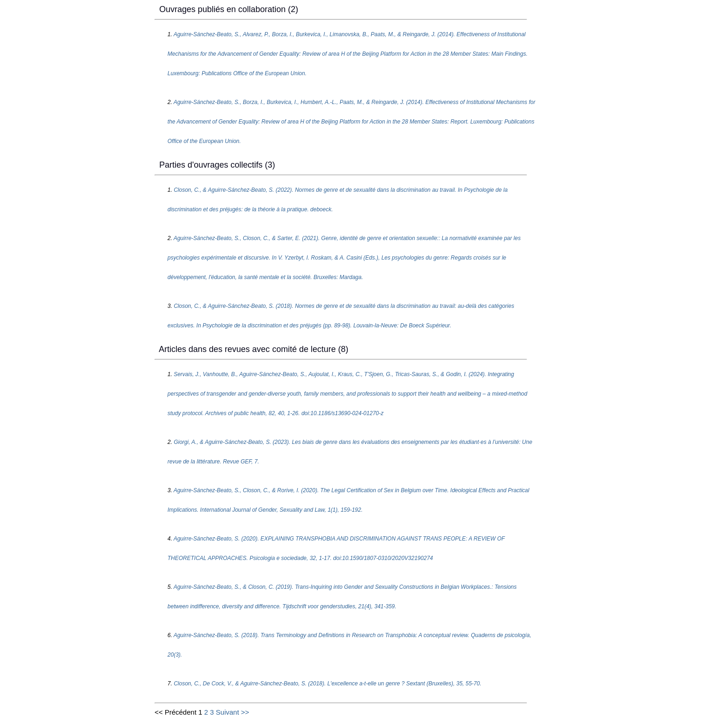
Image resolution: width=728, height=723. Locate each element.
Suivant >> (233, 712)
